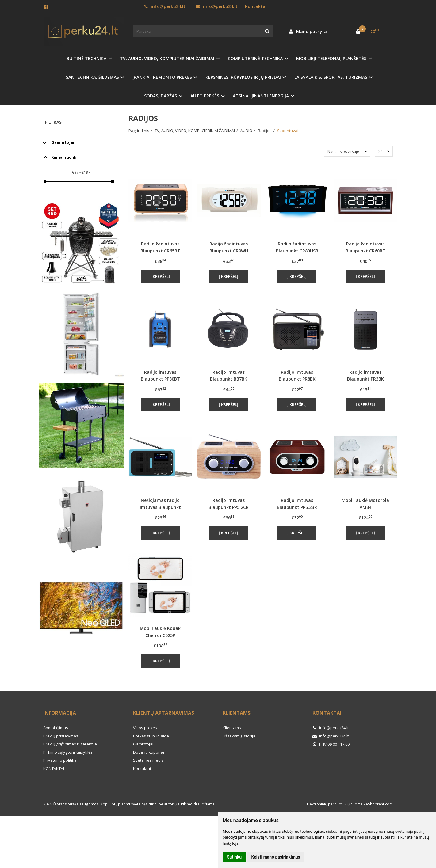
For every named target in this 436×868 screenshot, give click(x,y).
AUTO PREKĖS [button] (205, 96)
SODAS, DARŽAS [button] (161, 96)
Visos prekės (145, 728)
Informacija (60, 713)
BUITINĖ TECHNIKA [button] (86, 58)
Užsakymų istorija (239, 736)
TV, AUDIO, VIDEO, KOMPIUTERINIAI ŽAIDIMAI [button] (167, 58)
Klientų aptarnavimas (164, 713)
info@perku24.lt (165, 6)
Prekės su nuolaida (151, 736)
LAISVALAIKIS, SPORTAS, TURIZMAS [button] (331, 77)
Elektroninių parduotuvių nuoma (335, 804)
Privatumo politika (60, 760)
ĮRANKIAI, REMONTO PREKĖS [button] (162, 77)
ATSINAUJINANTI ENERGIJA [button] (261, 96)
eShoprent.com (379, 804)
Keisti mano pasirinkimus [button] (276, 857)
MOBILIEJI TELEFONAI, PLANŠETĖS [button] (331, 58)
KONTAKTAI (54, 768)
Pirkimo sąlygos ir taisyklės (68, 752)
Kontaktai (256, 6)
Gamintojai (143, 744)
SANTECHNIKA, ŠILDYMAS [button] (92, 77)
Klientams (237, 713)
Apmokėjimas (56, 728)
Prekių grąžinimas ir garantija (70, 744)
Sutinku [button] (234, 857)
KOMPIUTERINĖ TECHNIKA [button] (255, 58)
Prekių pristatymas (61, 736)
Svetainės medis (148, 760)
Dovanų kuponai (149, 752)
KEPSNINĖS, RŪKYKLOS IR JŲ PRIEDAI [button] (243, 77)
